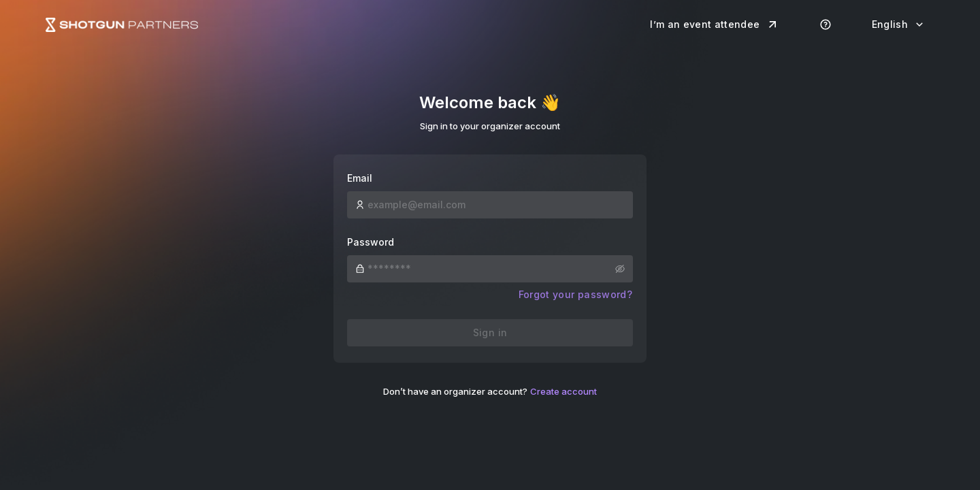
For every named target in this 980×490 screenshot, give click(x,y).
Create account (563, 391)
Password (371, 242)
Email (360, 178)
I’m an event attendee (714, 24)
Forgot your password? (575, 294)
